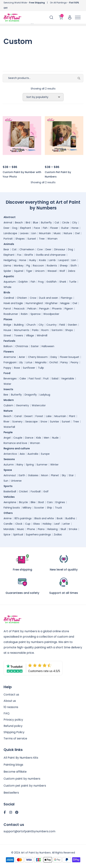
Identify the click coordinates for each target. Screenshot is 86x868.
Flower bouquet (70, 357)
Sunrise (54, 422)
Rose (17, 368)
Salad (55, 379)
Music (57, 233)
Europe (45, 454)
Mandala (9, 529)
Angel (7, 438)
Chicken (22, 298)
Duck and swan (49, 298)
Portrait (8, 239)
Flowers (10, 352)
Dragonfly (31, 395)
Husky (33, 260)
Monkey (19, 266)
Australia (33, 454)
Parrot (7, 309)
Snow (44, 422)
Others (9, 513)
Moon (45, 475)
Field (62, 325)
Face (37, 228)
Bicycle (23, 502)
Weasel (52, 271)
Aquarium (10, 282)
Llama (7, 266)
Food (8, 373)
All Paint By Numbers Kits (21, 758)
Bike (33, 502)
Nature (68, 233)
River (7, 422)
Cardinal (9, 298)
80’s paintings (23, 518)
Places (9, 319)
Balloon (8, 346)
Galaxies (33, 475)
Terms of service (15, 738)
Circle (66, 223)
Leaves (24, 233)
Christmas (22, 346)
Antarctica (10, 454)
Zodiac (58, 534)
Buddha (70, 518)
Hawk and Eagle (13, 303)
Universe (16, 481)
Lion (34, 233)
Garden (72, 325)
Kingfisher (52, 303)
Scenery (17, 422)
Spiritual (18, 534)
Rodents (52, 266)
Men (47, 438)
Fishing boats (12, 508)
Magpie (65, 303)
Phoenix (57, 309)
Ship (50, 508)
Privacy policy (13, 720)
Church (31, 325)
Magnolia (41, 362)
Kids (39, 438)
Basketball (10, 491)
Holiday (47, 524)
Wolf (62, 271)
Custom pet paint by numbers (25, 786)
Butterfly (46, 223)
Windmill (42, 335)
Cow (40, 249)
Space (9, 470)
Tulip (41, 368)
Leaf (57, 524)
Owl (77, 233)
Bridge (7, 325)
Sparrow (36, 314)
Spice (7, 534)
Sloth (74, 266)
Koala (42, 260)
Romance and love (15, 443)
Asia (22, 454)
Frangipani (10, 362)
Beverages (10, 379)
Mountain (45, 233)
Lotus (29, 362)
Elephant (26, 228)
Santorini (57, 330)
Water (7, 384)
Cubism (8, 405)
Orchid (53, 362)
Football (36, 491)
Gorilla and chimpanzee (51, 255)
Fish (45, 228)
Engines (60, 502)
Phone (31, 529)
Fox (19, 255)
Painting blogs (13, 765)
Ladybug (45, 395)
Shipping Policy (14, 732)
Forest (39, 416)
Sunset (32, 239)
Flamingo (67, 298)
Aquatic (10, 276)
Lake (49, 416)
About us (10, 701)
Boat (41, 502)
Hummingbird (34, 303)
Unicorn (40, 271)
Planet (55, 475)
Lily (21, 362)
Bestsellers (11, 793)
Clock (19, 524)
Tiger (29, 271)
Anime (8, 518)
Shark (63, 282)
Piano (41, 529)
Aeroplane (10, 502)
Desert (29, 416)
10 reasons (11, 707)
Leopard (64, 260)
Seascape (31, 422)
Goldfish (51, 282)
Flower (54, 228)
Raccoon (38, 266)
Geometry (22, 405)
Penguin (44, 309)
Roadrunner (11, 314)
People (9, 432)
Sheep (64, 266)
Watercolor (39, 405)
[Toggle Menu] (78, 17)
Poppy (7, 368)
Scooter (39, 508)
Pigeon (69, 309)
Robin (24, 314)
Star (71, 475)
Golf (46, 491)
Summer (42, 465)
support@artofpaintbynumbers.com (29, 831)
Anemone (10, 357)
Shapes (20, 239)
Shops (69, 330)
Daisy (54, 357)
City (75, 223)
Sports (9, 486)
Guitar (65, 228)
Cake (23, 379)
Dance (29, 438)
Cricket (23, 491)
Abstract (10, 217)
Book (60, 518)
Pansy (64, 362)
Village (30, 335)
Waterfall (9, 427)
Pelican (32, 309)
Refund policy (13, 726)
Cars (50, 502)
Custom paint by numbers (22, 779)
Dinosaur (60, 249)
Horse (75, 228)
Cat (57, 223)
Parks (35, 330)
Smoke (73, 529)
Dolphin (23, 282)
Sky (64, 475)
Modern (10, 400)
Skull (63, 529)
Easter (35, 346)
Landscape (10, 233)
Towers (19, 335)
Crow (33, 298)
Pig (28, 266)
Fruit (46, 379)
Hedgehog (10, 260)
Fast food (35, 379)
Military (27, 508)
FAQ (7, 713)
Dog (15, 228)
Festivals (10, 341)
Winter (54, 465)
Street (7, 335)
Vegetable (68, 379)
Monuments (22, 330)
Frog (41, 282)
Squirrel (19, 271)
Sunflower (29, 368)
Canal (18, 416)
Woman (52, 239)
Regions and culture (18, 448)
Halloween (48, 346)
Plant (72, 416)
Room (45, 330)
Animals (10, 244)
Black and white (44, 518)
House (7, 330)
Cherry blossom (38, 357)
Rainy (20, 465)
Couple (18, 438)
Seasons (10, 459)
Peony (74, 362)
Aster (22, 357)
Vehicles (10, 497)
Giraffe (29, 255)
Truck (58, 508)
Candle (8, 524)
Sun (6, 481)
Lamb (52, 260)
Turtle (73, 282)
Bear (6, 249)
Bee (6, 395)
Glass (36, 524)
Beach (19, 223)
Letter (66, 524)
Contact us (11, 695)
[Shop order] (43, 97)
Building (19, 325)
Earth (22, 475)
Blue (36, 223)
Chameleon (27, 249)
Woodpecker (51, 314)
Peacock (19, 309)
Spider (7, 271)
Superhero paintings (38, 534)
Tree (42, 239)
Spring (30, 465)
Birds (8, 292)
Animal (8, 223)
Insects (9, 389)
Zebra (72, 271)
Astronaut (10, 475)
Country (51, 325)
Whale (7, 287)
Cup (28, 524)
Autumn (9, 465)
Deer (7, 228)
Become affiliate (15, 772)
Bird (28, 223)
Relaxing (53, 529)
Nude (55, 438)
